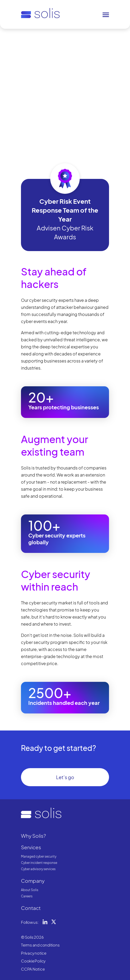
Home (26, 38)
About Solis (30, 890)
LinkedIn (45, 922)
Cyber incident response (39, 863)
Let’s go (65, 777)
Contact (31, 908)
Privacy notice (34, 953)
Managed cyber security (39, 856)
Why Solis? (43, 38)
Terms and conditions (40, 945)
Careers (27, 896)
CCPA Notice (33, 969)
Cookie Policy (33, 961)
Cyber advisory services (38, 869)
